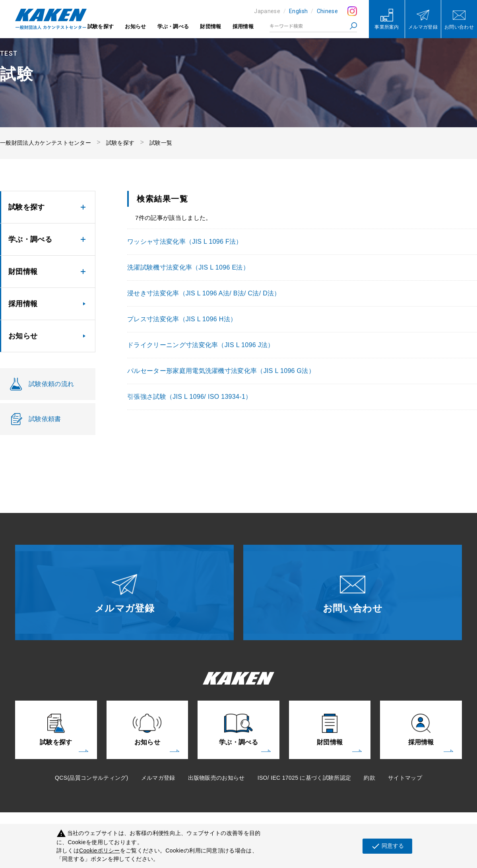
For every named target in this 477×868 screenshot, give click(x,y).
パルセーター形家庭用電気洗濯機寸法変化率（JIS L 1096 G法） (221, 371)
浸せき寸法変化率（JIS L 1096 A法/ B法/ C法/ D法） (204, 293)
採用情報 (243, 26)
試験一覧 (161, 143)
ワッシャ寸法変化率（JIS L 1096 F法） (185, 242)
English (298, 11)
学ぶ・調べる (173, 26)
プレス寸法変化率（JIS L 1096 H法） (182, 319)
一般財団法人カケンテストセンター (46, 143)
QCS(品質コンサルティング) (91, 778)
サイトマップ (405, 778)
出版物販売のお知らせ (216, 778)
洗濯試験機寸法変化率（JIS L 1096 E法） (188, 267)
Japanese (267, 11)
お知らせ (135, 26)
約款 (369, 778)
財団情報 (210, 26)
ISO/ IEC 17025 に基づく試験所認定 (304, 778)
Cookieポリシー (100, 851)
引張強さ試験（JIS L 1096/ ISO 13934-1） (189, 397)
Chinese (327, 11)
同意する (387, 846)
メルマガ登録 (158, 778)
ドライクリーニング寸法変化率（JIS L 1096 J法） (201, 345)
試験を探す (101, 26)
